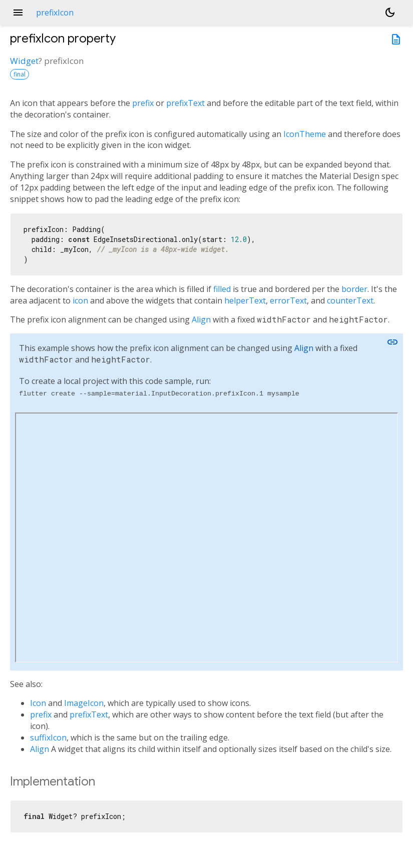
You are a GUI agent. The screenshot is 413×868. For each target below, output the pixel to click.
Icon (38, 703)
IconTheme (305, 134)
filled (222, 289)
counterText (350, 300)
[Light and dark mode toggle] (390, 12)
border (354, 289)
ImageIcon (84, 703)
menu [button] (18, 12)
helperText (245, 300)
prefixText (185, 103)
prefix (143, 103)
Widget (24, 61)
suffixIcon (48, 737)
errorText (288, 300)
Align (201, 319)
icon (80, 300)
